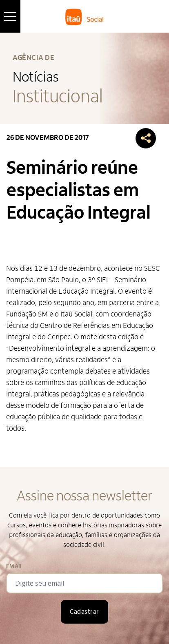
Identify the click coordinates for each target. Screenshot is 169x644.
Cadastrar (84, 612)
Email (14, 566)
